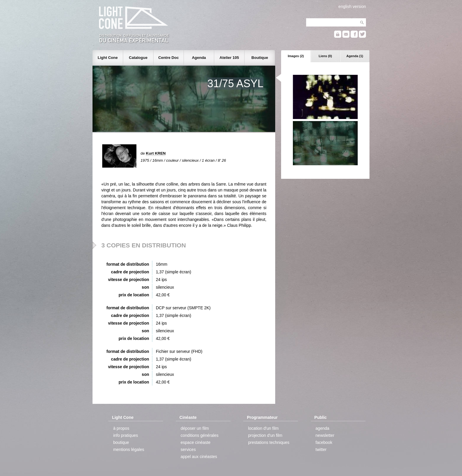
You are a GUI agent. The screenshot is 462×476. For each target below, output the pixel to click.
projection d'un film (265, 435)
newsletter (325, 435)
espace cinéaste (195, 442)
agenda (322, 428)
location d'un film (263, 428)
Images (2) (296, 56)
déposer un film (195, 428)
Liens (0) (325, 56)
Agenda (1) (355, 56)
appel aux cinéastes (199, 457)
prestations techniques (269, 442)
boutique (121, 442)
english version (352, 6)
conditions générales (199, 435)
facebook (324, 442)
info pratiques (126, 435)
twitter (321, 449)
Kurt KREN (156, 153)
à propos (121, 428)
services (188, 449)
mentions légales (129, 449)
